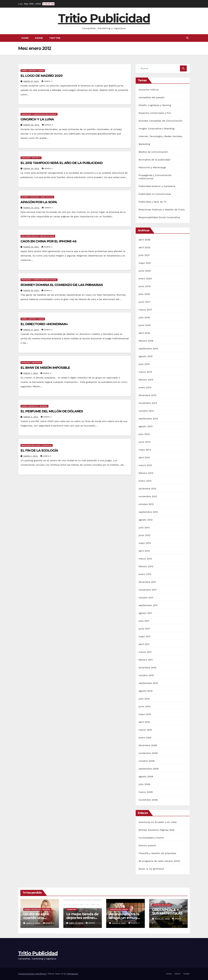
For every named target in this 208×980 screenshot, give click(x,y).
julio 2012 (144, 528)
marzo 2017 (145, 310)
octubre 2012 (146, 504)
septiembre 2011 (148, 605)
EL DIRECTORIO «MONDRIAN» (44, 324)
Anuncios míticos (149, 90)
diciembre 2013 (147, 395)
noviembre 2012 (148, 496)
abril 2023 (144, 247)
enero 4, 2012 (31, 417)
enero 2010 (145, 738)
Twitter (55, 38)
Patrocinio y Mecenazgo (31, 363)
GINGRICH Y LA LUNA (37, 119)
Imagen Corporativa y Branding (34, 406)
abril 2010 (144, 722)
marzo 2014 (145, 372)
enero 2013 (145, 481)
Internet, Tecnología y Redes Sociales (37, 197)
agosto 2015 (146, 356)
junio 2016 (145, 325)
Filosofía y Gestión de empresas (157, 853)
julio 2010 (144, 699)
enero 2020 (145, 279)
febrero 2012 (146, 566)
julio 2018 (144, 294)
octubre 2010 (146, 675)
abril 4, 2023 (76, 923)
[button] (187, 38)
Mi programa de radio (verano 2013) (159, 861)
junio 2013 (144, 442)
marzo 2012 (145, 559)
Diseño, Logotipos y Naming (33, 71)
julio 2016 (144, 317)
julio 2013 (144, 434)
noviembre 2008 (148, 800)
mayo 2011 (145, 636)
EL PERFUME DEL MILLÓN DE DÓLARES (52, 411)
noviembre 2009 (148, 753)
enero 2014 (145, 387)
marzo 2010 (145, 730)
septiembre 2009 (149, 769)
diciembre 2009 (148, 745)
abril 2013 (144, 457)
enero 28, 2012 (32, 125)
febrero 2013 (146, 473)
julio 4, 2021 (119, 923)
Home (25, 38)
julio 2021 (144, 255)
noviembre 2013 (148, 403)
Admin (39, 38)
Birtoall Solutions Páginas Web (157, 830)
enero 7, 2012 (31, 373)
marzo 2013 (145, 465)
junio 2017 (144, 302)
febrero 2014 (146, 380)
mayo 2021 (145, 263)
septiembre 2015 (148, 349)
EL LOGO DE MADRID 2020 (42, 76)
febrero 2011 (146, 660)
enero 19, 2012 (31, 247)
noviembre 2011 (148, 590)
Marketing (144, 144)
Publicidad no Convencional (155, 194)
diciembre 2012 (147, 489)
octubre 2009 (147, 761)
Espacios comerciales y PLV (155, 113)
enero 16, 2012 (31, 291)
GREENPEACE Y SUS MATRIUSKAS (167, 911)
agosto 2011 (145, 613)
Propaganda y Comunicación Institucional (39, 114)
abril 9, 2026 (34, 923)
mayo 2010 (145, 714)
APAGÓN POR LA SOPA (39, 202)
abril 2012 (144, 551)
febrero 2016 (146, 341)
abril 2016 (144, 333)
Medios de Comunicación (153, 152)
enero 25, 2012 (32, 169)
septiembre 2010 (148, 683)
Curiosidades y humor (151, 838)
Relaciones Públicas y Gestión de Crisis (38, 236)
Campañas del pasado (152, 97)
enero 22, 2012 (32, 208)
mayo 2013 (145, 450)
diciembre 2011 (147, 582)
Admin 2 (47, 81)
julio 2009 (144, 784)
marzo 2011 (145, 652)
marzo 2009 (146, 792)
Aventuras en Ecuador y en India (158, 822)
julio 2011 (144, 621)
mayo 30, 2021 (162, 919)
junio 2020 (145, 271)
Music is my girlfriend (151, 869)
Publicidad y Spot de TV (31, 158)
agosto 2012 (146, 520)
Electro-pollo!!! (147, 845)
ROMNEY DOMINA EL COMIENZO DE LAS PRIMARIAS (62, 285)
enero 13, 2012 (31, 330)
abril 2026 (144, 240)
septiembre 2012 (148, 512)
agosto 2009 (146, 776)
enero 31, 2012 (31, 81)
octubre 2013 (146, 411)
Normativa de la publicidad (154, 160)
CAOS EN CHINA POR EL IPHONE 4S (48, 241)
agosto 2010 (146, 691)
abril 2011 (144, 644)
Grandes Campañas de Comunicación (161, 121)
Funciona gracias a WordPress (32, 974)
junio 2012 (144, 535)
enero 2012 (145, 574)
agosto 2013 (146, 426)
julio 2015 (144, 364)
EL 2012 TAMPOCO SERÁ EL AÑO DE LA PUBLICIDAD (62, 163)
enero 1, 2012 (31, 456)
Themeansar (72, 974)
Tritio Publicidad (104, 18)
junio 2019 (145, 286)
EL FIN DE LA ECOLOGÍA (39, 450)
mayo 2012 (145, 543)
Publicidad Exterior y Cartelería (157, 186)
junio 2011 (144, 629)
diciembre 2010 (147, 668)
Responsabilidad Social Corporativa (37, 445)
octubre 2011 (146, 598)
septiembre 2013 (148, 419)
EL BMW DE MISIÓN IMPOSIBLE (45, 368)
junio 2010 (145, 706)
